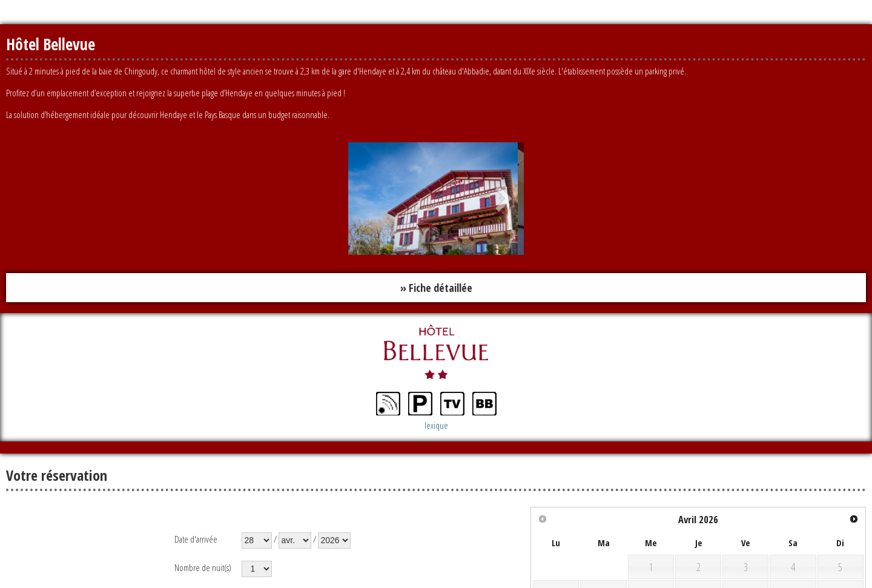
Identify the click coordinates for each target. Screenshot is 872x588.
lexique (436, 425)
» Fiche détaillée (436, 288)
